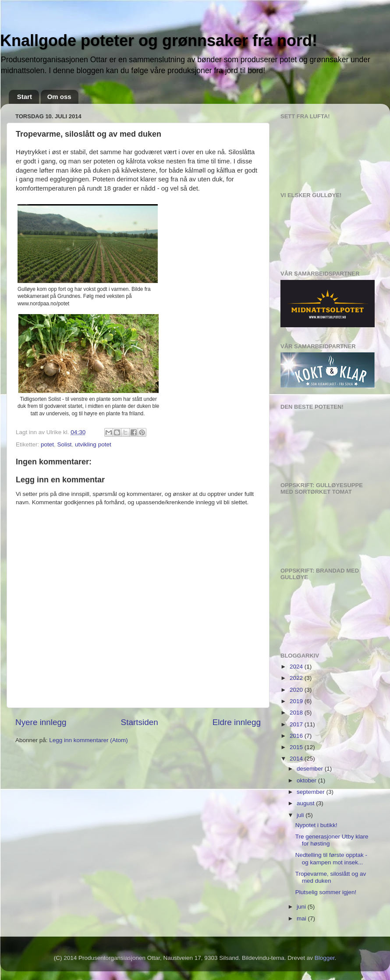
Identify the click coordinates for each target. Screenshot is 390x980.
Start (25, 97)
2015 (297, 747)
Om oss (59, 97)
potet (47, 444)
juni (302, 907)
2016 (297, 736)
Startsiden (140, 722)
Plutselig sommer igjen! (326, 892)
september (312, 792)
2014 (297, 759)
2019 (297, 701)
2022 (297, 678)
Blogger (325, 958)
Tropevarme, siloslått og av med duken (331, 877)
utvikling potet (93, 444)
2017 (297, 724)
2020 (297, 690)
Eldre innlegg (237, 722)
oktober (307, 780)
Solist (65, 444)
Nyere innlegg (41, 722)
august (306, 803)
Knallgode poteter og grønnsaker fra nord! (159, 41)
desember (311, 769)
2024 (297, 667)
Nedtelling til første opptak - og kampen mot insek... (331, 858)
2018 (297, 713)
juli (301, 815)
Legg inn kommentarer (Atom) (88, 740)
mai (302, 918)
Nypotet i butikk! (316, 825)
